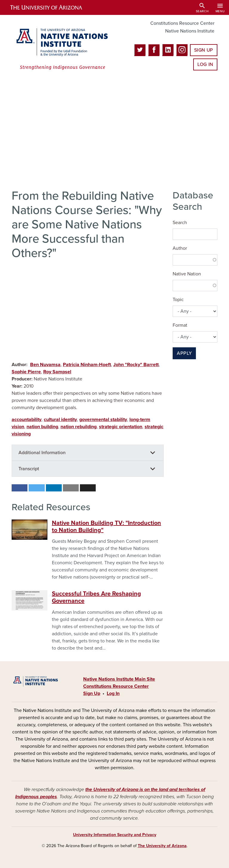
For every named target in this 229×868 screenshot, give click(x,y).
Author (180, 248)
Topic (178, 300)
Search (180, 223)
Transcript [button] (29, 469)
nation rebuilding (79, 427)
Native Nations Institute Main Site (119, 679)
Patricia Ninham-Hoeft (87, 365)
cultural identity (60, 420)
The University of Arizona (162, 846)
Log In (205, 64)
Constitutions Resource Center (182, 23)
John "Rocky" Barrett (136, 365)
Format (180, 325)
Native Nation (187, 274)
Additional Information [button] (42, 453)
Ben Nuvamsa (45, 365)
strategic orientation (121, 427)
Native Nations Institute (190, 31)
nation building (42, 427)
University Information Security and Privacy (115, 835)
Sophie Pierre (26, 372)
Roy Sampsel (57, 372)
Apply (184, 353)
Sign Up (204, 50)
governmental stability (103, 420)
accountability (27, 420)
